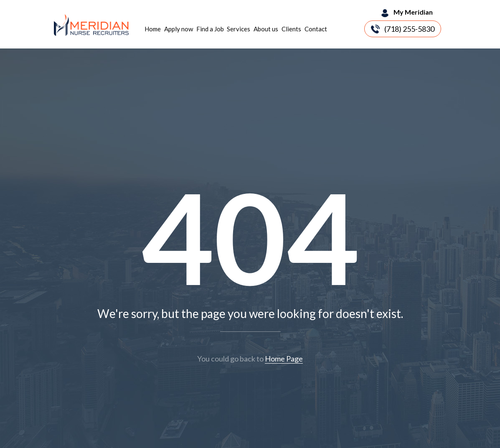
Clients (291, 29)
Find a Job (210, 29)
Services (239, 29)
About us (266, 29)
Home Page (284, 359)
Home (153, 29)
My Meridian (413, 12)
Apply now (179, 29)
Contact (316, 29)
